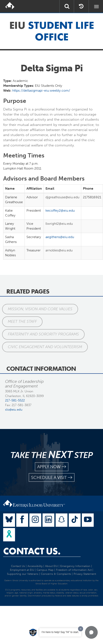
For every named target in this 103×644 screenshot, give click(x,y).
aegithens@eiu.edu (60, 237)
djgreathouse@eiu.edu (62, 197)
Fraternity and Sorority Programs (43, 334)
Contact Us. (32, 551)
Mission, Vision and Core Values (40, 309)
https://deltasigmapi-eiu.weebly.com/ (41, 90)
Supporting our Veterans (23, 574)
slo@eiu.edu (14, 410)
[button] (91, 632)
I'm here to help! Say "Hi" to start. (60, 632)
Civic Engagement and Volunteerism (45, 347)
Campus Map (45, 570)
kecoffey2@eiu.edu (60, 210)
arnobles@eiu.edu (59, 250)
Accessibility (35, 566)
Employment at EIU (22, 570)
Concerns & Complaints (56, 574)
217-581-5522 (15, 400)
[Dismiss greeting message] (81, 629)
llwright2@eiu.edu (59, 224)
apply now (52, 467)
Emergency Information (75, 566)
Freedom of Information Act (74, 570)
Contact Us (18, 566)
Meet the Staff (22, 321)
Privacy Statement (85, 574)
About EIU (51, 566)
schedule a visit (52, 478)
